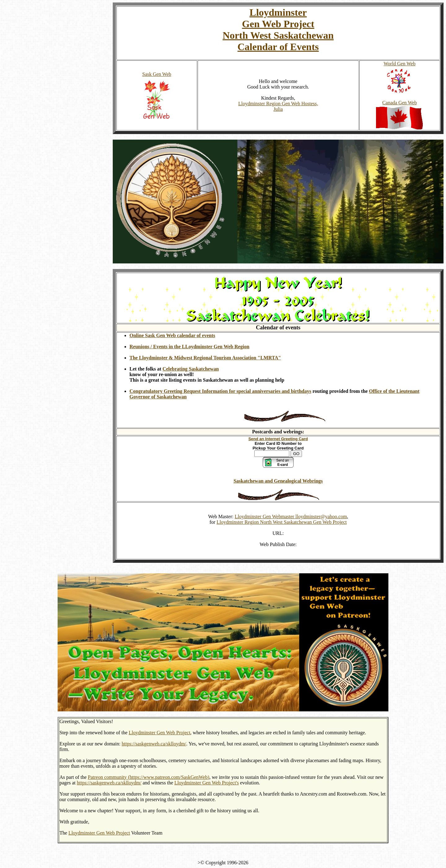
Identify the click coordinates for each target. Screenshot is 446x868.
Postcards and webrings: (278, 432)
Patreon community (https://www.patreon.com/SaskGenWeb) (149, 777)
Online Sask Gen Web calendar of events (172, 335)
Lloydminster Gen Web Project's (207, 783)
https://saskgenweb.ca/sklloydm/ (154, 744)
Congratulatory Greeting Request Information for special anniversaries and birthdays (220, 391)
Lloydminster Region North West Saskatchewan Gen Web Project (282, 522)
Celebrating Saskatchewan (191, 369)
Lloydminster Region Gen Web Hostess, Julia (278, 106)
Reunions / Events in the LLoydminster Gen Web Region (189, 347)
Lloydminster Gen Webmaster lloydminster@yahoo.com (291, 516)
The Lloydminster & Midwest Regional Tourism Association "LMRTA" (205, 358)
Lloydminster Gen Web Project (160, 733)
